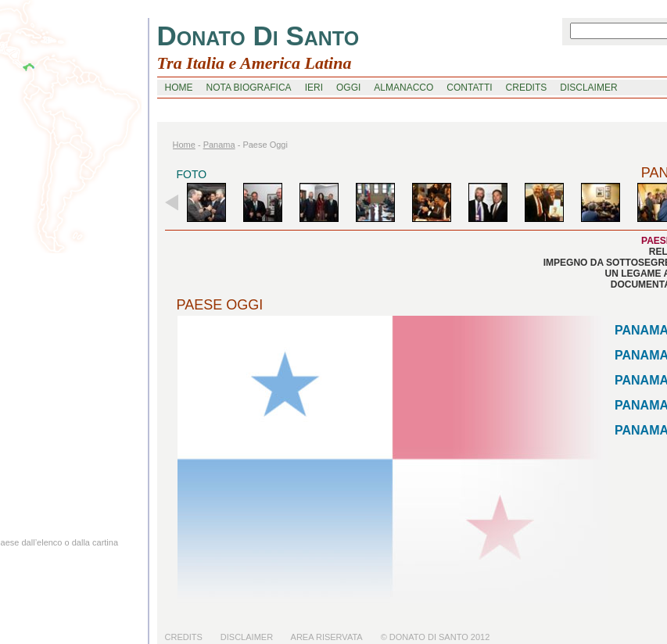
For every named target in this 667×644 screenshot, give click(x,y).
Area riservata (327, 637)
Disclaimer (247, 637)
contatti (469, 88)
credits (527, 88)
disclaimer (588, 88)
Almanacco (403, 88)
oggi (348, 88)
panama (219, 145)
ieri (314, 88)
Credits (184, 637)
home (179, 88)
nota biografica (249, 88)
